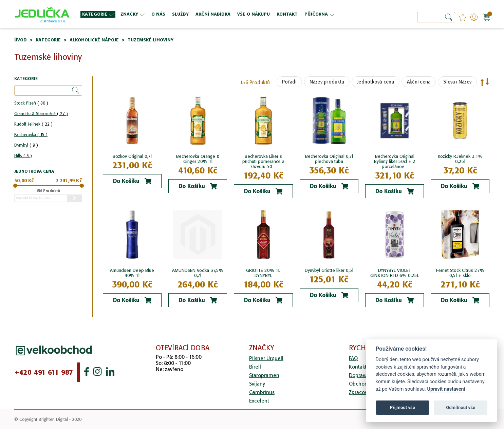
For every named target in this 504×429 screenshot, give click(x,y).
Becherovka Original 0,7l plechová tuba (329, 159)
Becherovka (31, 135)
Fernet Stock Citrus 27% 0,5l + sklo (460, 273)
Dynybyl (26, 145)
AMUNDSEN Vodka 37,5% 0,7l (198, 273)
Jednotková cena (376, 82)
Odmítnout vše (461, 407)
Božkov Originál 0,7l (132, 156)
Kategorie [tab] (26, 79)
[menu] (223, 14)
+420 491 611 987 (44, 372)
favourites (463, 17)
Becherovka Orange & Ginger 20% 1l (198, 159)
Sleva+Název (457, 82)
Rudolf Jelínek (33, 124)
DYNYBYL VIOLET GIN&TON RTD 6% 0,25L (395, 273)
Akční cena (419, 82)
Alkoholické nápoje (94, 40)
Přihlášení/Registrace (474, 17)
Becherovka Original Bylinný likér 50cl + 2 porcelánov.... (395, 161)
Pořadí (289, 82)
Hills (23, 156)
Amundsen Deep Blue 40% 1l (132, 273)
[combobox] (436, 17)
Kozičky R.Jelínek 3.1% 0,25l (460, 159)
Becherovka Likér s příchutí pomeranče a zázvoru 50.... (263, 161)
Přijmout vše (403, 407)
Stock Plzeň (31, 103)
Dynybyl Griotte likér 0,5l (329, 270)
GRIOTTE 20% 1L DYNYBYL (263, 273)
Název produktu (327, 82)
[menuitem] (98, 14)
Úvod (21, 40)
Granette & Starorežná (41, 114)
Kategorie (48, 40)
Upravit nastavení (446, 389)
